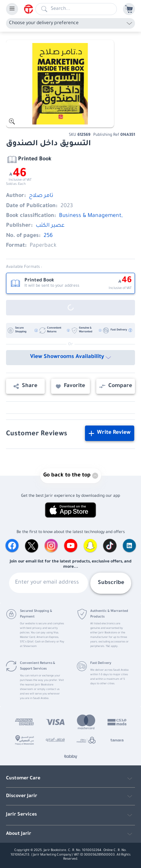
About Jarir (19, 834)
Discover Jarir (22, 796)
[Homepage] (30, 9)
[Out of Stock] (70, 308)
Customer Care (23, 779)
